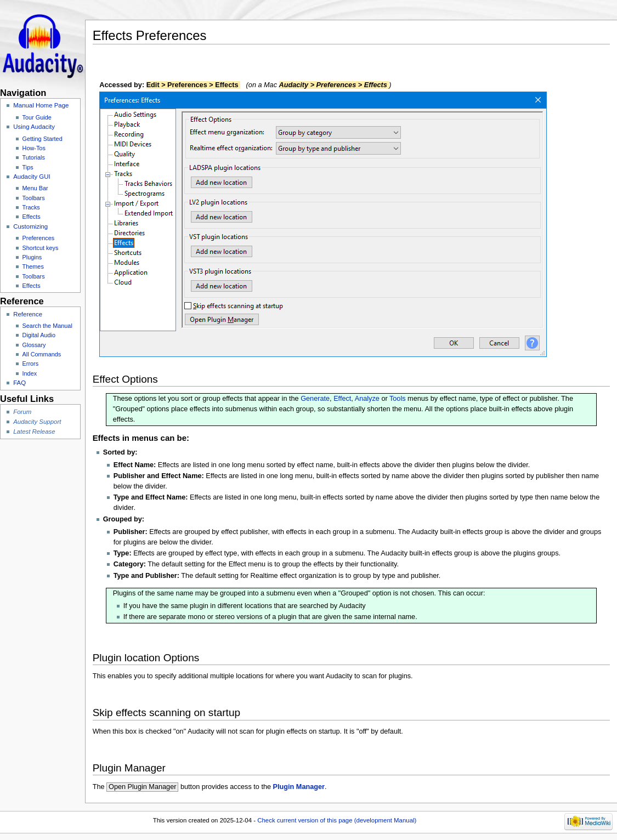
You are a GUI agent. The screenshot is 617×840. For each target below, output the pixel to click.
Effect (342, 399)
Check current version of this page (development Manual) (337, 820)
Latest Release (34, 432)
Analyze (367, 399)
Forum (22, 412)
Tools (398, 399)
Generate (315, 399)
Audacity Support (37, 422)
